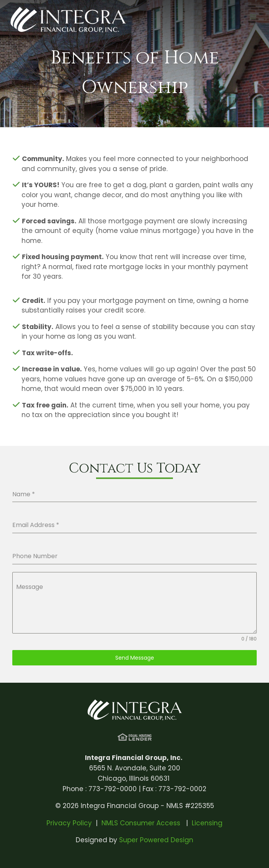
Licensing (207, 823)
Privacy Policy (69, 823)
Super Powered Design (156, 840)
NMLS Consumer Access (142, 823)
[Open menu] (253, 17)
